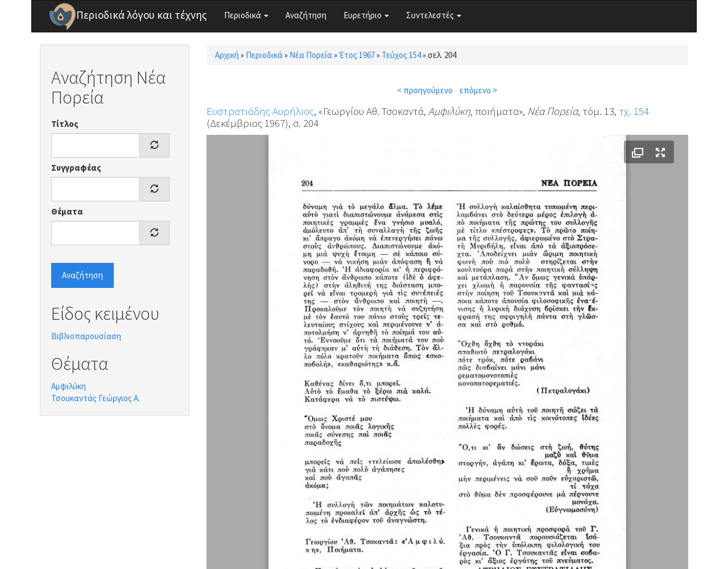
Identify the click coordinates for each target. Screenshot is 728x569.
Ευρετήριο (366, 15)
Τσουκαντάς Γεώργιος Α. (96, 398)
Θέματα (67, 211)
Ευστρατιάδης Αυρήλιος (260, 111)
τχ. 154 (634, 111)
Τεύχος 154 (401, 55)
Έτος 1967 (357, 55)
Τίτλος (65, 124)
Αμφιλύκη (69, 386)
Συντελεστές (434, 15)
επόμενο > (478, 90)
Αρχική (227, 55)
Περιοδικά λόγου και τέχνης (142, 15)
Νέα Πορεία (311, 55)
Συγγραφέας (76, 168)
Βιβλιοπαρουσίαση (86, 336)
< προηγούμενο (425, 90)
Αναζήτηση (306, 15)
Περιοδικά (246, 15)
